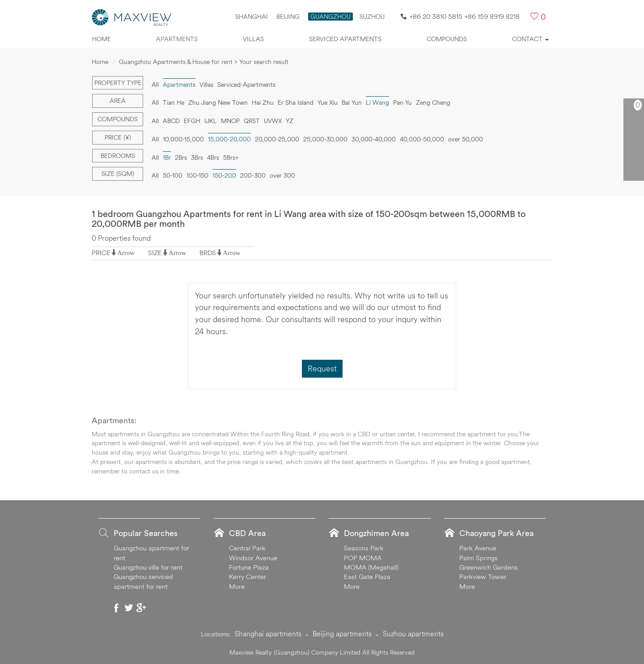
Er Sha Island (296, 102)
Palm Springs (479, 558)
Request (322, 368)
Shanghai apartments (268, 634)
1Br (167, 157)
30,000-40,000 (374, 139)
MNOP (230, 121)
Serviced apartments (345, 39)
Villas (253, 39)
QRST (252, 121)
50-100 (173, 175)
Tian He (174, 102)
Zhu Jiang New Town (218, 102)
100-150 (197, 175)
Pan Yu (402, 102)
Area (118, 101)
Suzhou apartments (413, 634)
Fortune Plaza (249, 567)
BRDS (208, 253)
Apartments (177, 39)
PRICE (101, 253)
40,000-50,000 (422, 139)
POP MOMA (363, 558)
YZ (290, 121)
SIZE (155, 253)
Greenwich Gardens (489, 567)
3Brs (197, 157)
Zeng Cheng (433, 102)
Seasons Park (364, 548)
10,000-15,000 (183, 139)
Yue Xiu (328, 102)
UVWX (273, 121)
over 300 (282, 175)
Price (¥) (118, 137)
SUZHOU (372, 17)
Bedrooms (118, 156)
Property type (118, 83)
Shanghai (252, 17)
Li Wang (377, 102)
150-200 (224, 175)
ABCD (171, 121)
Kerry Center (248, 577)
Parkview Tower (483, 577)
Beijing (288, 17)
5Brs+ (231, 157)
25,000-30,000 (325, 139)
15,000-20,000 (229, 139)
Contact (530, 39)
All (155, 85)
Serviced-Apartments (246, 85)
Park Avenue (478, 548)
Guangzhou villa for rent (148, 567)
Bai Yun (352, 102)
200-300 (253, 175)
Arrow (126, 253)
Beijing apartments (342, 634)
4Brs (213, 157)
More (237, 586)
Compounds (447, 39)
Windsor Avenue (253, 558)
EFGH (192, 121)
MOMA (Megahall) (371, 567)
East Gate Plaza (367, 577)
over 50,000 (466, 139)
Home (102, 39)
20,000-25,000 (277, 139)
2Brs (181, 157)
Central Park (247, 548)
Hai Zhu (263, 102)
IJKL (211, 121)
